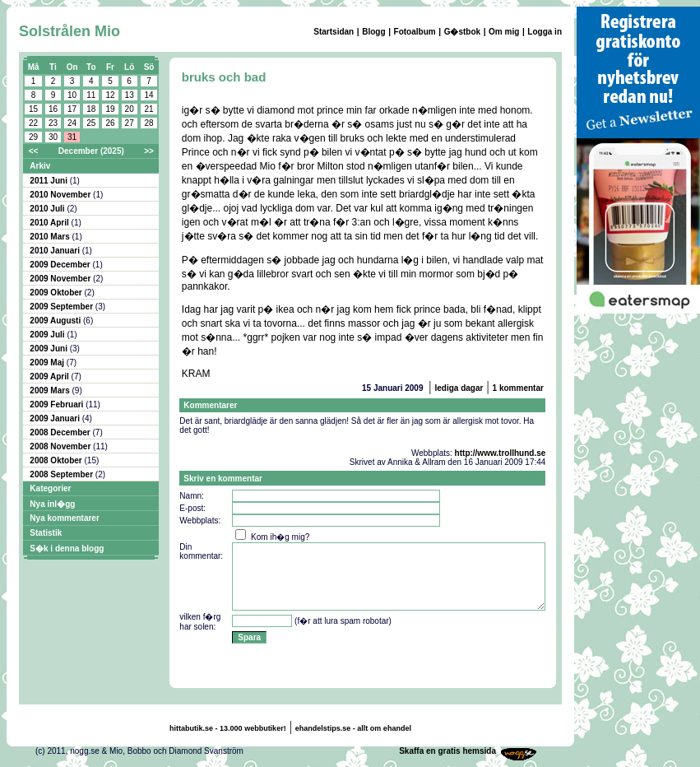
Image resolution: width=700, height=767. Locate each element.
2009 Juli (48, 335)
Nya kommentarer (64, 518)
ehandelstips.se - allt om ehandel (353, 728)
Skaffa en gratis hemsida (447, 751)
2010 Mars (51, 237)
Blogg (373, 32)
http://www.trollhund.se (501, 453)
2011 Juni (49, 181)
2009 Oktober (57, 293)
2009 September (63, 307)
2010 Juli (48, 209)
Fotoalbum (415, 32)
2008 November (61, 446)
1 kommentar (518, 388)
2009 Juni (49, 349)
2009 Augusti (56, 321)
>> (149, 151)
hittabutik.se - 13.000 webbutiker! (228, 728)
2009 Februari (58, 404)
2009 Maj (48, 363)
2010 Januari (56, 251)
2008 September (63, 474)
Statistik (46, 533)
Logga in (545, 32)
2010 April (50, 223)
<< (34, 151)
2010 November (61, 195)
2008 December (61, 432)
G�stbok (462, 32)
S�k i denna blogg (67, 549)
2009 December (61, 265)
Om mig (504, 32)
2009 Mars (51, 390)
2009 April (50, 377)
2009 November (61, 279)
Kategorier (50, 488)
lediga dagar (459, 388)
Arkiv (40, 166)
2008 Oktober (57, 460)
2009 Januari (56, 418)
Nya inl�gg (52, 504)
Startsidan (334, 32)
